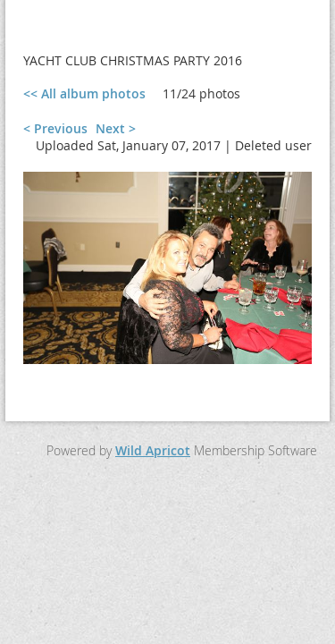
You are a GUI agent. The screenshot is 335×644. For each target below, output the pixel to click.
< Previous (55, 128)
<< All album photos (84, 93)
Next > (116, 128)
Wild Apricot (153, 450)
